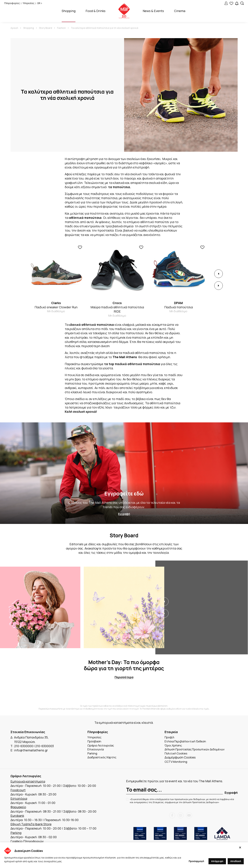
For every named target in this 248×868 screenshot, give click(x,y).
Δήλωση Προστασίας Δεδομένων (201, 804)
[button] (219, 274)
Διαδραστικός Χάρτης (103, 759)
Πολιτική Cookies (177, 755)
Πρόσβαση (95, 742)
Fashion (61, 28)
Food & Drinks (96, 11)
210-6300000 (24, 746)
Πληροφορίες (12, 3)
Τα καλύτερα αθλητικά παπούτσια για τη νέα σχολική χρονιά (105, 28)
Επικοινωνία (96, 750)
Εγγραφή (124, 514)
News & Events (153, 11)
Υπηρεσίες (28, 3)
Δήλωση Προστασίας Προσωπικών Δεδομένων (198, 750)
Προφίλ (170, 738)
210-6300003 (44, 746)
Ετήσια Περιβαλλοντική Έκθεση (188, 742)
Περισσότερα (124, 677)
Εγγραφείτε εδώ (124, 493)
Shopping (69, 11)
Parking (93, 755)
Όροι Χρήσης (174, 746)
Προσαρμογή (196, 861)
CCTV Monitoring (177, 763)
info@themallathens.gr (31, 750)
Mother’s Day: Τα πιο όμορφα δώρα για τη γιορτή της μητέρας (124, 665)
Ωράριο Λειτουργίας (102, 746)
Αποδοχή (236, 861)
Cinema (180, 11)
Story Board (46, 28)
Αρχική (14, 28)
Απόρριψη (217, 861)
